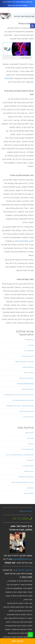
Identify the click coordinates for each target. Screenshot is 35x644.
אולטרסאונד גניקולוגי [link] (28, 356)
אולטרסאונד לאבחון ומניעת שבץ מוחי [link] (23, 400)
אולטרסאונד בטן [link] (29, 351)
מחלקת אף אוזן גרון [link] (28, 466)
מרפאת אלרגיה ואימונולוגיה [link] (26, 477)
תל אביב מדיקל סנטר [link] (22, 570)
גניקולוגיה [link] (31, 444)
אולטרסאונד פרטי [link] (22, 241)
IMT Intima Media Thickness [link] (25, 384)
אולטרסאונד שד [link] (29, 340)
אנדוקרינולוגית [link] (29, 433)
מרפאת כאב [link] (30, 488)
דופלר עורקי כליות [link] (28, 417)
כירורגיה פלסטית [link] (29, 471)
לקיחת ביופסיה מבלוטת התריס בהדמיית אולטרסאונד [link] (19, 395)
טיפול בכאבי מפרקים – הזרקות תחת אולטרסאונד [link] (20, 406)
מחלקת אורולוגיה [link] (29, 493)
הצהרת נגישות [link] (26, 511)
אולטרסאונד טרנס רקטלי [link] (27, 411)
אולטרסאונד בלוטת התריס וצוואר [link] (24, 362)
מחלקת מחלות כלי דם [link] (27, 449)
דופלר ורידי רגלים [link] (29, 373)
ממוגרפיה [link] (31, 345)
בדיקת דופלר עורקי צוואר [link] (26, 378)
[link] (33, 26)
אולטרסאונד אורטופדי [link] (27, 389)
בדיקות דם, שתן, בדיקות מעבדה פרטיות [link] (23, 482)
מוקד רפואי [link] (30, 438)
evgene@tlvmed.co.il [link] (22, 559)
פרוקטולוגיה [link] (30, 460)
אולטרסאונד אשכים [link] (28, 367)
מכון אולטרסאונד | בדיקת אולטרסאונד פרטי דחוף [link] (20, 455)
